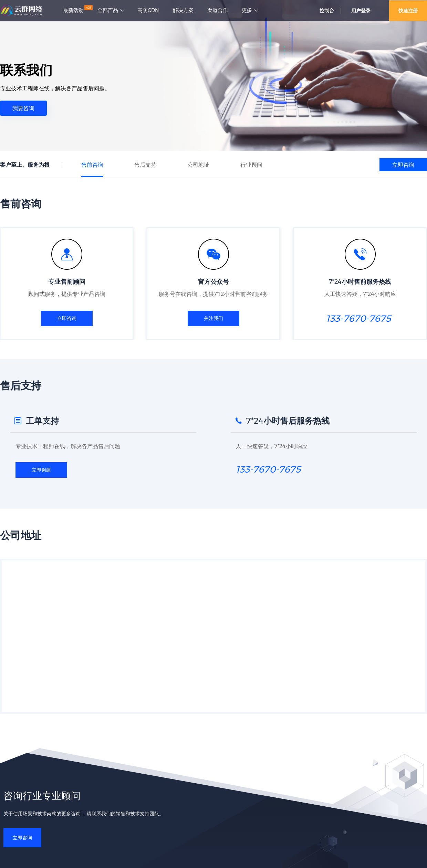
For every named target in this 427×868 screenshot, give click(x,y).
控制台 (327, 11)
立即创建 (41, 471)
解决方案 (183, 10)
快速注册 (408, 11)
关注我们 (213, 318)
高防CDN (148, 10)
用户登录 (361, 11)
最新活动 (73, 10)
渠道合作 (218, 10)
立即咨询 (403, 165)
